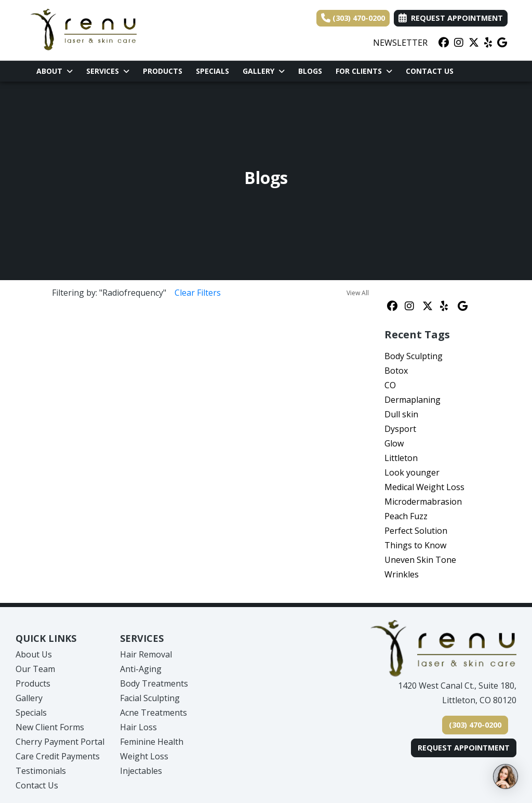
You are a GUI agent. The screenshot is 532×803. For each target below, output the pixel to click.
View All (358, 293)
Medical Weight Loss (424, 487)
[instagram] (459, 43)
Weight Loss (144, 756)
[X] (474, 43)
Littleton (401, 458)
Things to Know (415, 545)
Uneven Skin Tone (420, 560)
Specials (212, 71)
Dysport (400, 429)
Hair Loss (138, 727)
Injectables (141, 771)
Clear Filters (198, 293)
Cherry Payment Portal (60, 742)
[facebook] (444, 43)
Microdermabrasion (423, 502)
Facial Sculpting (150, 698)
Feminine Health (152, 742)
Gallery (29, 698)
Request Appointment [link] (451, 18)
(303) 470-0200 (353, 18)
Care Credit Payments (58, 756)
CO (390, 385)
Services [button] (108, 71)
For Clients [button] (364, 71)
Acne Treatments (154, 713)
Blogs (310, 71)
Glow (394, 443)
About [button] (55, 71)
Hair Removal (146, 654)
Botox (396, 371)
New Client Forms (50, 727)
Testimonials (41, 771)
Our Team (35, 669)
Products (163, 71)
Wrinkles (402, 574)
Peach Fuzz (406, 516)
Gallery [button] (264, 71)
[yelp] (488, 43)
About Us (34, 654)
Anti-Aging (141, 669)
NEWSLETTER (400, 43)
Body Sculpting (414, 356)
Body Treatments (154, 683)
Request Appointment (464, 748)
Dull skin (401, 414)
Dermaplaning (413, 400)
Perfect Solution (416, 531)
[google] (502, 43)
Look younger (412, 472)
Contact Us (430, 71)
